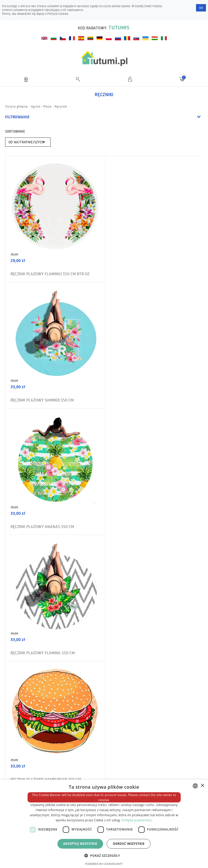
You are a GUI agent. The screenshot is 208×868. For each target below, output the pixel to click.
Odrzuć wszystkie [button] (129, 844)
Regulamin (18, 759)
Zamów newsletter (180, 659)
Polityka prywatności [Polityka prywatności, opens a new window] (137, 820)
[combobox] (195, 786)
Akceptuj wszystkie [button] (80, 844)
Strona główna (16, 106)
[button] (104, 855)
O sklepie (16, 769)
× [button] (202, 786)
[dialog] (104, 824)
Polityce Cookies (58, 14)
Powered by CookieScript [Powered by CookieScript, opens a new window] (104, 864)
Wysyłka (16, 778)
